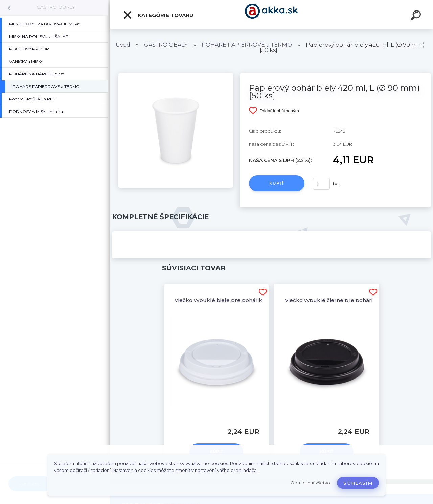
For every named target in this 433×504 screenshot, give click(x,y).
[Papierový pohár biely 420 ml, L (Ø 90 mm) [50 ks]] (176, 75)
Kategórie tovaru (158, 15)
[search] (417, 16)
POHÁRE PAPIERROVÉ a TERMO (247, 45)
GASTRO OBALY (56, 7)
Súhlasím (358, 483)
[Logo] (271, 14)
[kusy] (321, 184)
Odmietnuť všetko (310, 483)
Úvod (123, 45)
